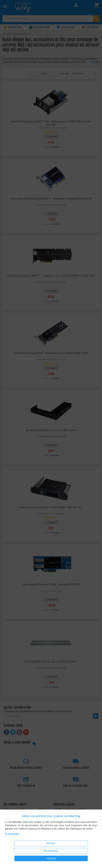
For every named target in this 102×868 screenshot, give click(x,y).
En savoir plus (12, 834)
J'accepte (51, 858)
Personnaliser (51, 851)
